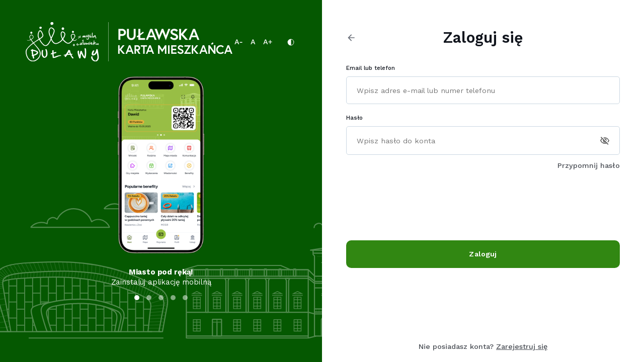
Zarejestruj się (522, 346)
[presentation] (423, 206)
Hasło (354, 118)
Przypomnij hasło (589, 165)
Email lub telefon (371, 68)
